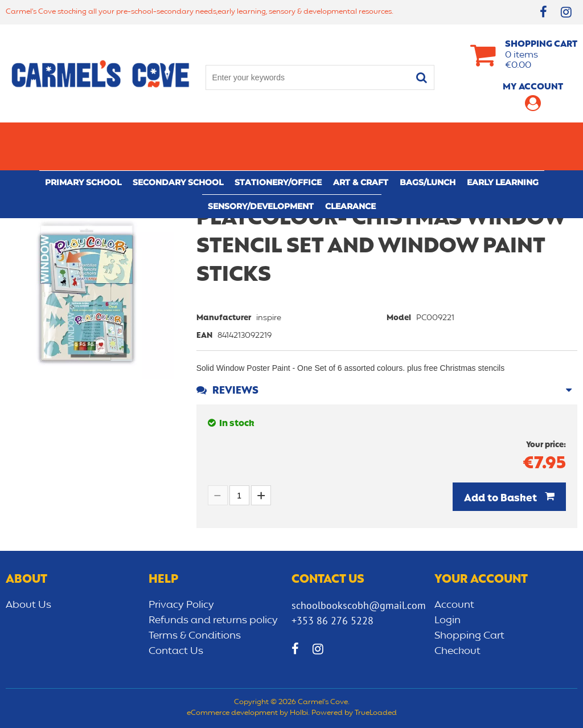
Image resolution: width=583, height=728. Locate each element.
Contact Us (176, 651)
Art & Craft (361, 134)
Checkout (457, 651)
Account (454, 605)
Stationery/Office (278, 134)
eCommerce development (232, 713)
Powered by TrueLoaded (354, 713)
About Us (28, 605)
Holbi (299, 713)
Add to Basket (502, 498)
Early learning (503, 134)
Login (447, 620)
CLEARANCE (350, 158)
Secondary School (178, 134)
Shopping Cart (469, 636)
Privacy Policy (181, 605)
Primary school (83, 134)
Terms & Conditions (195, 636)
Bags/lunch (428, 134)
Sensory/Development (261, 158)
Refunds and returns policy (213, 620)
